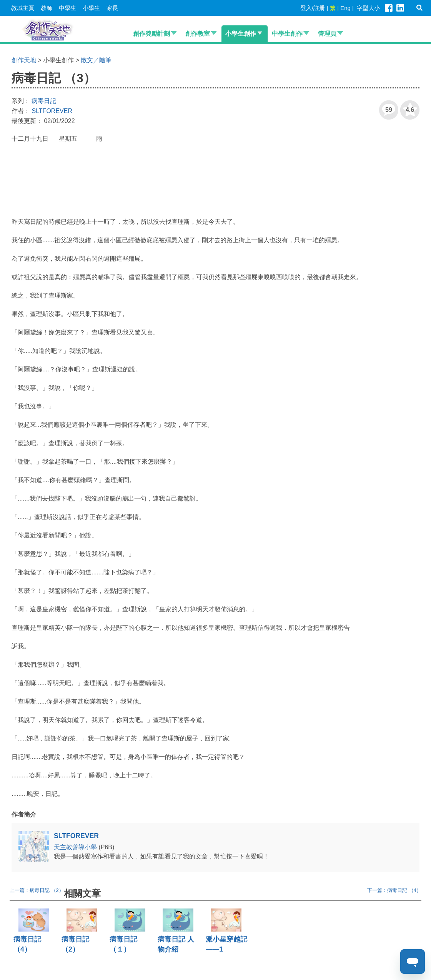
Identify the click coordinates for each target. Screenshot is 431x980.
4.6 (407, 107)
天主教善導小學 (76, 847)
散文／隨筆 (96, 60)
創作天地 (24, 60)
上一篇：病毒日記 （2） (37, 890)
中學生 (67, 8)
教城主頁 (23, 8)
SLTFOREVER (52, 111)
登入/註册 (313, 8)
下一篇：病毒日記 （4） (394, 890)
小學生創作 (241, 34)
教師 (47, 8)
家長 (112, 8)
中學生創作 (287, 34)
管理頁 (327, 34)
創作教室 (198, 34)
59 (386, 107)
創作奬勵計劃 (151, 34)
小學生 (91, 8)
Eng (345, 8)
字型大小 (368, 8)
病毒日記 (44, 101)
